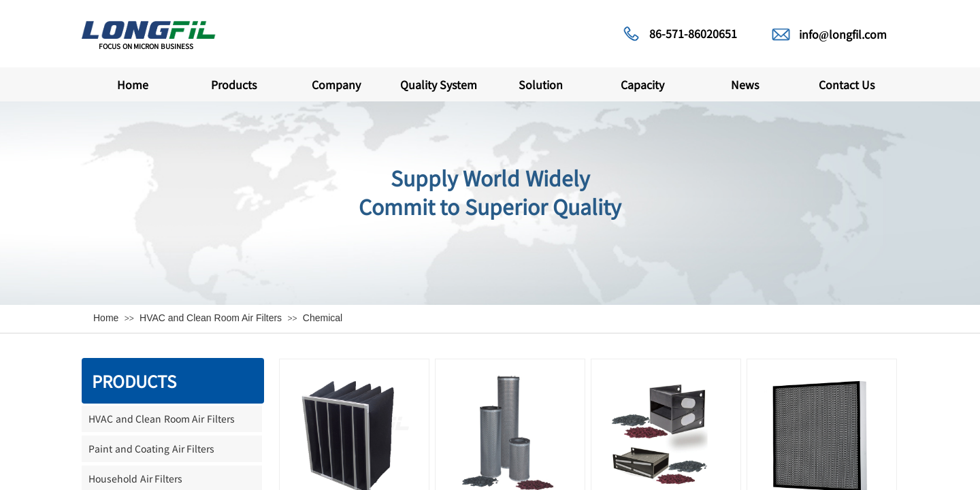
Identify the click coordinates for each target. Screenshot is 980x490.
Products (234, 84)
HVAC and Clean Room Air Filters (211, 318)
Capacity (642, 84)
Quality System (439, 84)
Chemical (323, 318)
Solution (541, 84)
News (745, 84)
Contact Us (847, 84)
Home (133, 84)
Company (336, 84)
